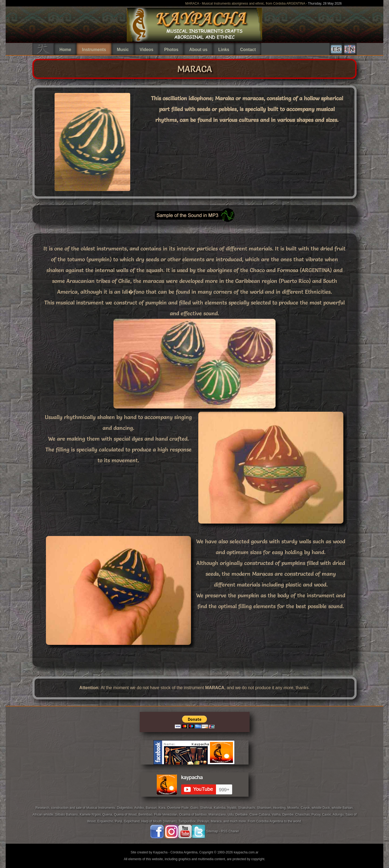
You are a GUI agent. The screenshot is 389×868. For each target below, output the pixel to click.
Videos (147, 50)
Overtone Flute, (179, 808)
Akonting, (280, 808)
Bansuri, (152, 808)
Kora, (163, 808)
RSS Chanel (230, 831)
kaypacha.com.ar (246, 852)
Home (65, 50)
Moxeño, (294, 808)
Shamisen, (265, 808)
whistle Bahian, (343, 808)
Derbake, (242, 815)
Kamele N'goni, (91, 815)
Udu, (232, 815)
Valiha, (277, 815)
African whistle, (44, 815)
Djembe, (289, 815)
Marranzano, (218, 815)
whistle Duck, (322, 808)
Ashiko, (140, 808)
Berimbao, (146, 815)
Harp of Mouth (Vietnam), (160, 821)
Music (123, 50)
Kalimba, (221, 808)
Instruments (94, 50)
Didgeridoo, (126, 808)
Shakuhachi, (248, 808)
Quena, (108, 815)
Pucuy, (317, 815)
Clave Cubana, (261, 815)
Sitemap (212, 831)
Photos (171, 50)
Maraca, (217, 821)
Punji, (119, 821)
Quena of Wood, (126, 815)
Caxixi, (327, 815)
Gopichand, (133, 821)
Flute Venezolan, (167, 815)
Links (224, 50)
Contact (248, 50)
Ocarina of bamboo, (194, 815)
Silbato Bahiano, (67, 815)
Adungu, (339, 815)
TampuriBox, (188, 821)
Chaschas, (303, 815)
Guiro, (195, 808)
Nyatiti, (233, 808)
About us (198, 50)
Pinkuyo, (204, 821)
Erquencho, (106, 821)
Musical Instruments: (101, 808)
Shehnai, (207, 808)
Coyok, (306, 808)
